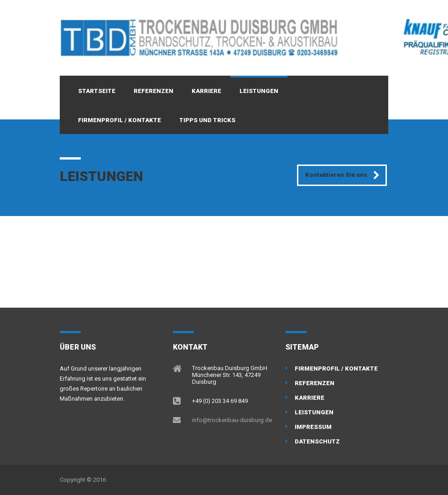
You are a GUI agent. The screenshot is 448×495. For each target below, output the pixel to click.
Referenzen (154, 91)
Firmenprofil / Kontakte (120, 120)
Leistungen (259, 91)
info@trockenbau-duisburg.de (232, 420)
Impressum (313, 427)
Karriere (206, 91)
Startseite (97, 91)
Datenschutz (317, 441)
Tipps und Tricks (207, 120)
